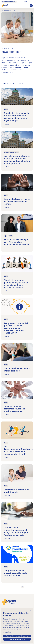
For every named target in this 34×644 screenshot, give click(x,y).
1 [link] (11, 587)
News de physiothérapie (11, 50)
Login (26, 2)
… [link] (16, 587)
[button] (31, 6)
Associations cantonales (9, 2)
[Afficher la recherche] (32, 2)
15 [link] (19, 587)
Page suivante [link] (23, 587)
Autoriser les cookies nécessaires (17, 636)
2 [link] (14, 587)
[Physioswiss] (5, 6)
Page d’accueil (7, 10)
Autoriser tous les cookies (17, 639)
